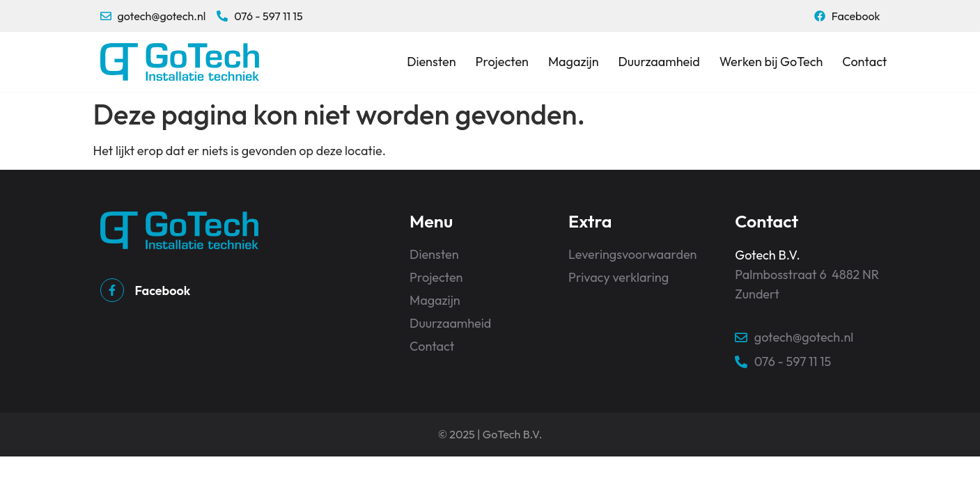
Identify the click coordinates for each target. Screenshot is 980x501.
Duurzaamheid (659, 62)
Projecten (502, 62)
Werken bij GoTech (771, 62)
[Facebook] (112, 290)
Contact (864, 62)
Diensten (431, 62)
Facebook (163, 291)
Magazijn (574, 62)
